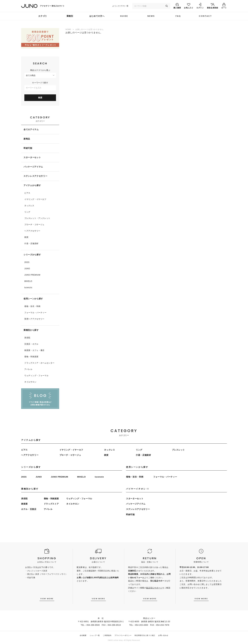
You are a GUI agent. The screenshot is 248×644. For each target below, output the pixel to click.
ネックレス (29, 206)
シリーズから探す (32, 255)
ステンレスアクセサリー (35, 176)
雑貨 (26, 237)
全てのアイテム (31, 129)
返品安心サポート (154, 588)
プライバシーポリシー (123, 635)
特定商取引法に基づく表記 (145, 635)
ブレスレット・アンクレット (37, 218)
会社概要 (83, 635)
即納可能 (28, 148)
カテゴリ (43, 16)
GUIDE (124, 16)
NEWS (151, 16)
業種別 (70, 16)
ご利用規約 (107, 635)
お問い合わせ (163, 635)
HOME (68, 29)
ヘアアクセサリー (32, 231)
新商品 (27, 139)
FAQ (178, 16)
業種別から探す (31, 330)
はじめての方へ (97, 16)
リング (27, 212)
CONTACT (205, 16)
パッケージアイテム (33, 167)
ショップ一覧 (95, 635)
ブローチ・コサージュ (34, 225)
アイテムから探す (32, 185)
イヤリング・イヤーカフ (35, 199)
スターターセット (32, 157)
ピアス (27, 193)
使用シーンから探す (33, 299)
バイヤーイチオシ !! (138, 489)
